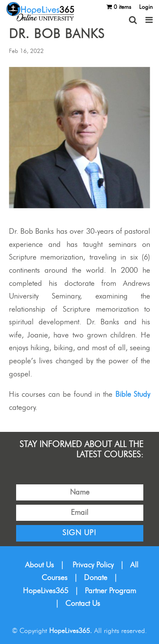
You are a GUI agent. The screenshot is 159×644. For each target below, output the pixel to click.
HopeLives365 (46, 591)
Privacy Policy (93, 565)
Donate (96, 578)
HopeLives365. (71, 631)
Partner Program (110, 591)
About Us (39, 565)
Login (146, 7)
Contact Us (83, 604)
